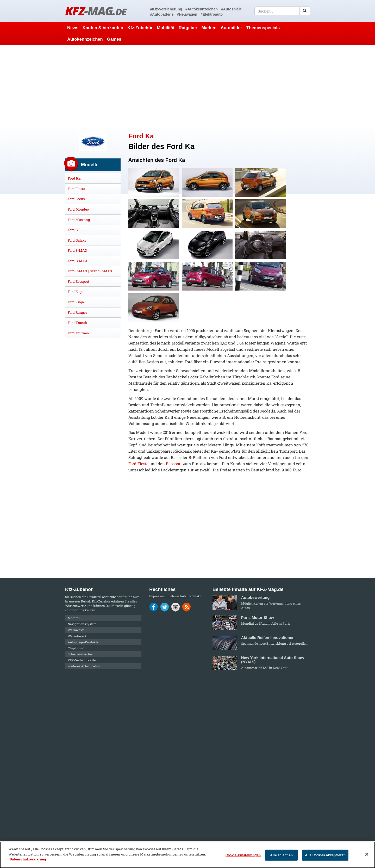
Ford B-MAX (78, 261)
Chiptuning (76, 648)
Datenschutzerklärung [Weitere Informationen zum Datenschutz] (28, 859)
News (73, 28)
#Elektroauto (212, 14)
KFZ (96, 11)
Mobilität (166, 28)
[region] (187, 855)
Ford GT (74, 230)
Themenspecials (263, 28)
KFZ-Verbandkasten (83, 660)
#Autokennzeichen (202, 9)
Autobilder (231, 28)
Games (114, 39)
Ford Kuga (76, 302)
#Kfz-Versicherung (166, 9)
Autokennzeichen (85, 39)
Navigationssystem (82, 624)
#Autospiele (231, 9)
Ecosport (174, 464)
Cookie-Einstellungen (243, 855)
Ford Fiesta (138, 464)
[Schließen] (367, 854)
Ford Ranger (77, 312)
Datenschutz (177, 596)
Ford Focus (76, 199)
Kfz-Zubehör (140, 28)
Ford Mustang (79, 220)
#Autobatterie (162, 14)
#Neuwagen (187, 14)
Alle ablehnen (281, 855)
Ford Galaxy (77, 240)
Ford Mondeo (78, 209)
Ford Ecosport (79, 281)
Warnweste (76, 630)
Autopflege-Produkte (83, 642)
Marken (209, 28)
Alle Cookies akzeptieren (325, 855)
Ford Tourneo (78, 333)
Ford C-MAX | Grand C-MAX (90, 271)
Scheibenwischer (80, 654)
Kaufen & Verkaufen (103, 28)
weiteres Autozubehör (84, 666)
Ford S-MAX (78, 250)
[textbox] (282, 11)
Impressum (157, 596)
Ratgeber (188, 28)
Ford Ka (74, 178)
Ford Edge (76, 292)
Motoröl (74, 618)
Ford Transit (77, 323)
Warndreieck (77, 636)
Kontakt (195, 596)
